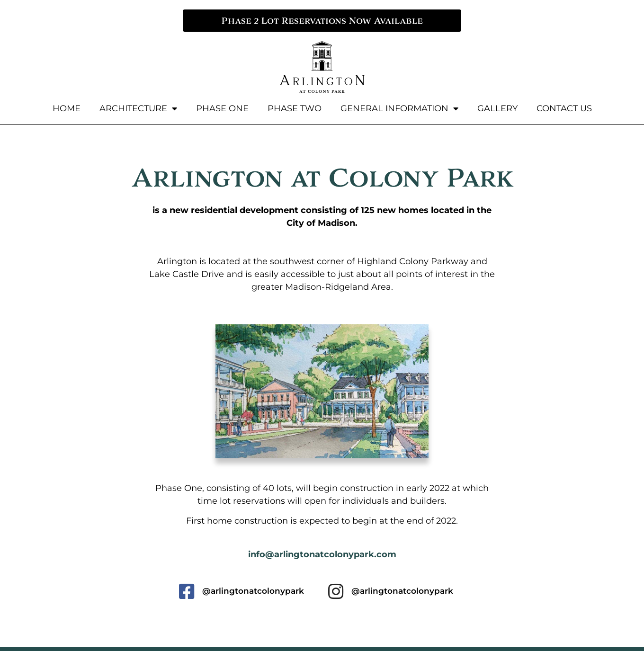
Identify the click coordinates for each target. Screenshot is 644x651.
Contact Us (564, 108)
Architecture (138, 108)
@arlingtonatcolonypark (253, 591)
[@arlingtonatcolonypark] (186, 592)
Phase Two (295, 108)
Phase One (222, 108)
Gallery (497, 108)
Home (67, 108)
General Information (399, 108)
